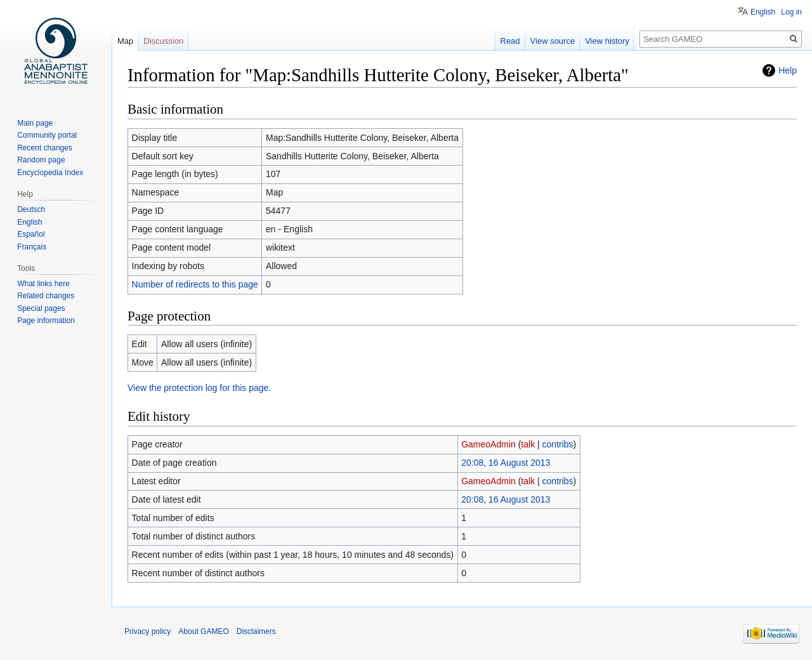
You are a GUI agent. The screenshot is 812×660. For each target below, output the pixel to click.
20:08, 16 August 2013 (506, 463)
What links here (43, 284)
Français (32, 247)
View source (553, 41)
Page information (46, 320)
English (763, 12)
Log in (791, 12)
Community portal (47, 135)
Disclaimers (256, 631)
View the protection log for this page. (199, 388)
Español (31, 234)
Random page (41, 160)
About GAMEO (203, 631)
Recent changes (45, 148)
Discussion (163, 41)
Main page (35, 123)
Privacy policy (147, 631)
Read (510, 41)
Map (125, 41)
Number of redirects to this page (195, 284)
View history (607, 41)
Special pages (41, 308)
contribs (558, 444)
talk (528, 444)
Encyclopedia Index (50, 173)
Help (788, 70)
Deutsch (31, 209)
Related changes (46, 296)
